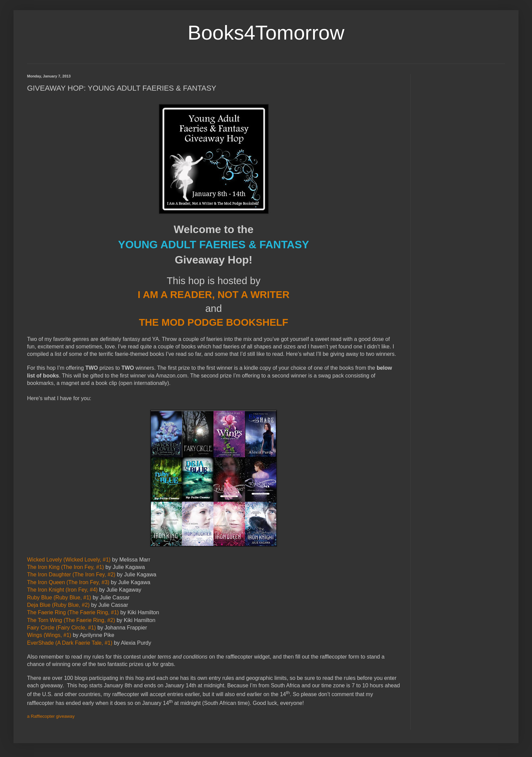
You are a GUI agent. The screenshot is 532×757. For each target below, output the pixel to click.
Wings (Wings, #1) (49, 635)
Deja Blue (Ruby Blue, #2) (58, 605)
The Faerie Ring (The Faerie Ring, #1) (73, 612)
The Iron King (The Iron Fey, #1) (65, 567)
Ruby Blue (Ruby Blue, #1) (59, 598)
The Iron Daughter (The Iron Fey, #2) (71, 575)
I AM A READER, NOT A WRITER (214, 294)
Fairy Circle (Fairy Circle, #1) (62, 628)
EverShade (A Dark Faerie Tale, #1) (70, 643)
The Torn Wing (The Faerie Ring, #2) (71, 620)
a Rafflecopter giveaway (51, 716)
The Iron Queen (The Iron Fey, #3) (68, 582)
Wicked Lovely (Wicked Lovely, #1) (69, 560)
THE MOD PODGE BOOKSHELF (214, 322)
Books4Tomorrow (266, 33)
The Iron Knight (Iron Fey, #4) (62, 590)
